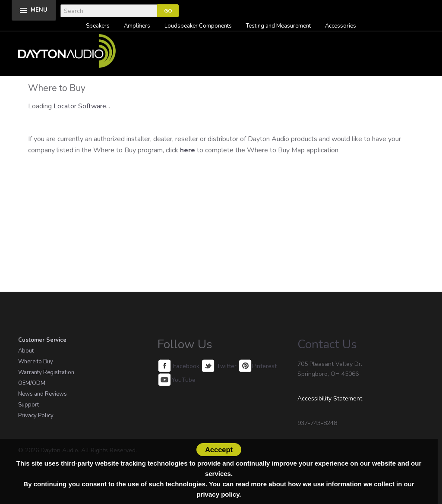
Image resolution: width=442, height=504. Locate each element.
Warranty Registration (46, 372)
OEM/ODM (32, 383)
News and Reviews (43, 394)
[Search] (109, 11)
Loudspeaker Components (198, 26)
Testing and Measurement (278, 26)
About (26, 351)
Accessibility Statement (330, 398)
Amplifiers (137, 26)
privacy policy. (219, 494)
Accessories (341, 26)
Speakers (98, 26)
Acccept (219, 450)
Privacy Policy (36, 416)
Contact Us (327, 344)
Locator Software (80, 106)
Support (28, 405)
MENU (39, 10)
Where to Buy (36, 362)
